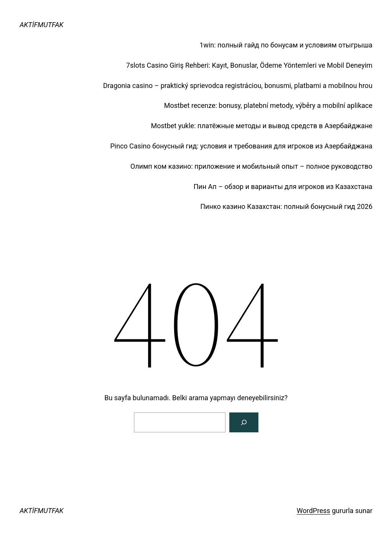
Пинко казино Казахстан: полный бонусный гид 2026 (286, 206)
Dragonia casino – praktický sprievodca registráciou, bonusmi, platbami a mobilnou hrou (238, 86)
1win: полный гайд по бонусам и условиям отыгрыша (286, 45)
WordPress (313, 511)
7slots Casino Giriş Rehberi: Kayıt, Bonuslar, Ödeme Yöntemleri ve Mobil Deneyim (249, 65)
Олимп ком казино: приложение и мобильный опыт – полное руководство (252, 166)
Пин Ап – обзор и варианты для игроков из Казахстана (283, 187)
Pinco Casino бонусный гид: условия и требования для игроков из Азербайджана (241, 146)
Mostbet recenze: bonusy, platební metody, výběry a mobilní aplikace (268, 105)
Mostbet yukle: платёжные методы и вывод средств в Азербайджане (262, 126)
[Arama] (244, 422)
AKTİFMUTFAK (42, 25)
